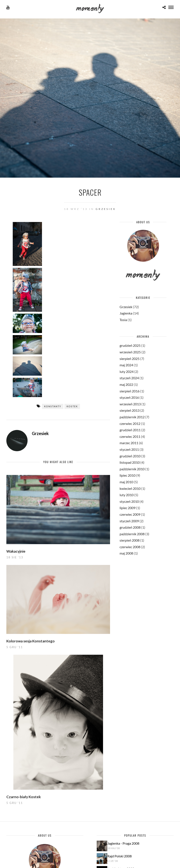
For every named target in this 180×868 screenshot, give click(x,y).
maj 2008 (126, 553)
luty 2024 (127, 371)
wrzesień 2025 (130, 352)
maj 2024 (126, 365)
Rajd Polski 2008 (119, 856)
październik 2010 (132, 469)
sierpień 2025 (130, 359)
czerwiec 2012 (130, 423)
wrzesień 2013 (130, 404)
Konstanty (53, 406)
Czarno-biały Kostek (24, 797)
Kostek (72, 406)
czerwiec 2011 (130, 436)
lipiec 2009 (128, 508)
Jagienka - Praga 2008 (123, 843)
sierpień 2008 (130, 540)
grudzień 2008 (130, 527)
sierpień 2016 (130, 391)
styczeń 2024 (129, 378)
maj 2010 (126, 482)
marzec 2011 (129, 443)
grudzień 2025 (130, 345)
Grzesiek (106, 209)
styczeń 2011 (129, 449)
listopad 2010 (130, 462)
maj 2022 (126, 384)
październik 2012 (132, 417)
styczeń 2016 (129, 397)
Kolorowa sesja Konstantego (31, 641)
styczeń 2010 (129, 501)
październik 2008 (132, 534)
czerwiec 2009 (130, 514)
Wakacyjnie (16, 551)
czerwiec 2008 (130, 547)
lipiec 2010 (128, 475)
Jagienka (126, 313)
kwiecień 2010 (130, 488)
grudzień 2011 (130, 430)
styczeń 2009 (129, 521)
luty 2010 (127, 495)
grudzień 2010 (130, 456)
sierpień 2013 (130, 410)
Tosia (123, 320)
